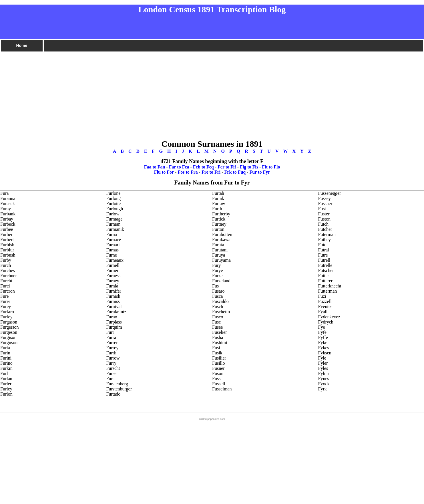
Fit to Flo (271, 167)
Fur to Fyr (260, 172)
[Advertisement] (172, 92)
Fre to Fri (211, 172)
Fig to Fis (249, 167)
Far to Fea (179, 167)
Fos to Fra (188, 172)
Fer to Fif (227, 167)
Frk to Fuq (235, 172)
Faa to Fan (155, 167)
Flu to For (164, 172)
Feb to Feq (203, 167)
